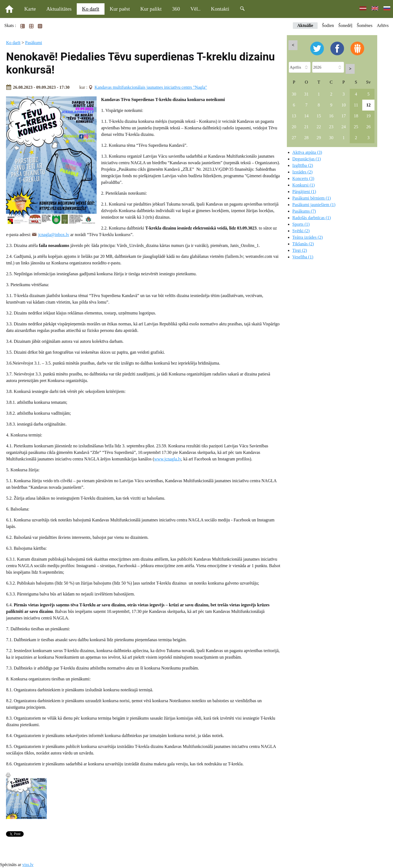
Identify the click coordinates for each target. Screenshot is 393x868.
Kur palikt (151, 9)
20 (294, 127)
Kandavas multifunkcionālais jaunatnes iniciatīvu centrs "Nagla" (151, 87)
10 (343, 105)
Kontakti (220, 9)
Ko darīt (90, 9)
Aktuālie (305, 25)
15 (319, 116)
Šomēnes (365, 25)
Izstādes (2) (302, 172)
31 (306, 94)
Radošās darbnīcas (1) (311, 218)
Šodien (328, 25)
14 (306, 116)
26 (369, 127)
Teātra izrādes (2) (308, 237)
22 (319, 127)
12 (369, 105)
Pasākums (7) (304, 211)
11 (356, 105)
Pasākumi (33, 43)
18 (356, 116)
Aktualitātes (59, 9)
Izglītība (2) (303, 165)
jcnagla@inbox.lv (54, 235)
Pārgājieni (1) (304, 192)
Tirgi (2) (300, 250)
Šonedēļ (345, 25)
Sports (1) (301, 224)
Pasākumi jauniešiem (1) (314, 205)
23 (331, 127)
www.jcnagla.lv (168, 459)
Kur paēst (120, 9)
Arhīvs (383, 25)
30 (294, 94)
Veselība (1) (303, 257)
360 (176, 9)
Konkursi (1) (303, 185)
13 (294, 116)
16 (331, 116)
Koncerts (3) (303, 178)
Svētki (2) (301, 231)
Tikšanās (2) (303, 244)
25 (356, 127)
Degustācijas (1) (306, 159)
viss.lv (28, 865)
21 (306, 127)
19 (369, 116)
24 (343, 127)
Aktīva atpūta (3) (307, 152)
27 (294, 138)
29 (319, 138)
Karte (30, 9)
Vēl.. (195, 9)
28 (306, 138)
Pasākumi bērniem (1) (311, 198)
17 (343, 116)
